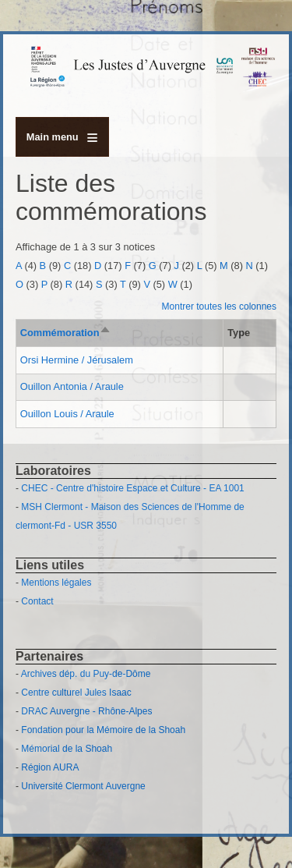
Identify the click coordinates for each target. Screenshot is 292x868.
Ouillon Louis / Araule (67, 414)
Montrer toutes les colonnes (219, 306)
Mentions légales (56, 583)
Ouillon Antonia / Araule (72, 386)
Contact (37, 601)
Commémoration (66, 333)
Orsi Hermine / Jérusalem (77, 360)
